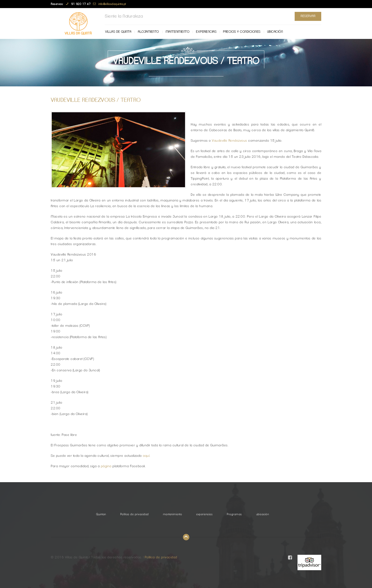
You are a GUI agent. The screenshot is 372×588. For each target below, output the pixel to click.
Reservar (308, 16)
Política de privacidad (135, 514)
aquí (146, 456)
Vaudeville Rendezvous (230, 141)
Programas (234, 514)
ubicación (275, 32)
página (107, 466)
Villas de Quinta (118, 32)
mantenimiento (178, 32)
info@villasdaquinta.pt (112, 4)
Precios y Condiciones (242, 32)
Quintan (101, 514)
